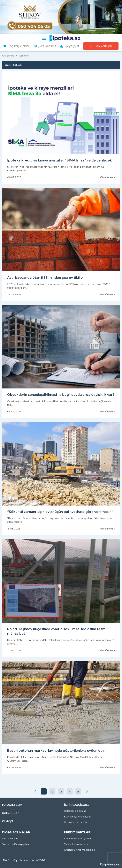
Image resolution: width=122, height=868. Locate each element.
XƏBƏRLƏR (10, 813)
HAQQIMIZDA (12, 805)
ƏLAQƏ (7, 821)
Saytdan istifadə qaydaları (16, 844)
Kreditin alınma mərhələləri (79, 850)
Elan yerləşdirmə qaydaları (79, 817)
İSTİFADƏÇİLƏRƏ (77, 805)
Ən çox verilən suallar (76, 822)
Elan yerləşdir (103, 46)
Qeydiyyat (72, 46)
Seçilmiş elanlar (18, 46)
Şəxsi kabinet (47, 46)
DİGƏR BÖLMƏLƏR (16, 832)
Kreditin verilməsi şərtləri (78, 839)
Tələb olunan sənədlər (77, 844)
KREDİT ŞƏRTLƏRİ (78, 832)
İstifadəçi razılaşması (75, 811)
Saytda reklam (10, 839)
